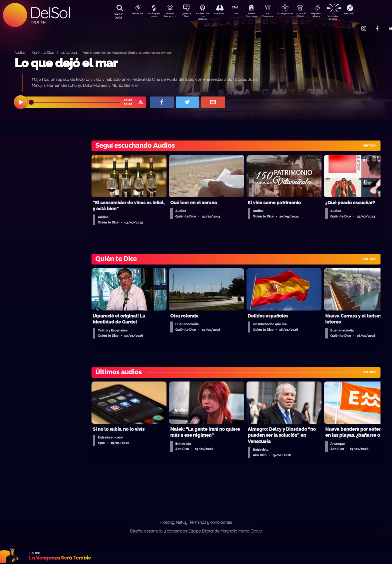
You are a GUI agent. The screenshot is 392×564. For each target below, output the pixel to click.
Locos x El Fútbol (311, 16)
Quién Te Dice (188, 16)
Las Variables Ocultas (346, 16)
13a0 (241, 14)
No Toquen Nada (153, 16)
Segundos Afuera (328, 16)
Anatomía (363, 14)
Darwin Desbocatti (171, 16)
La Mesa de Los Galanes (206, 16)
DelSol (50, 13)
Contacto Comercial (353, 26)
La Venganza (276, 16)
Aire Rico (223, 14)
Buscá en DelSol (118, 16)
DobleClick (136, 14)
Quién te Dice (43, 52)
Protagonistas (293, 14)
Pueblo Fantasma (258, 16)
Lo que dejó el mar (66, 63)
